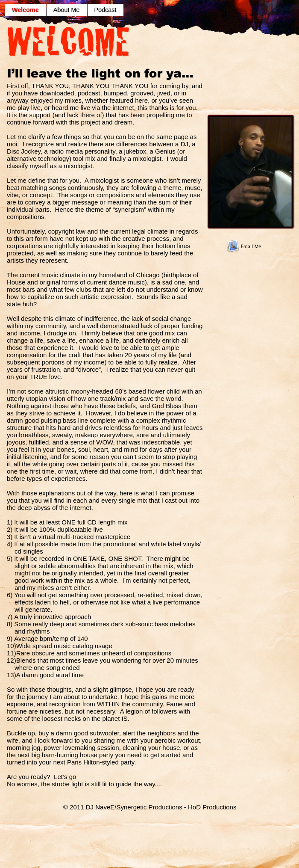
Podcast (106, 10)
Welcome (25, 10)
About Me (67, 10)
